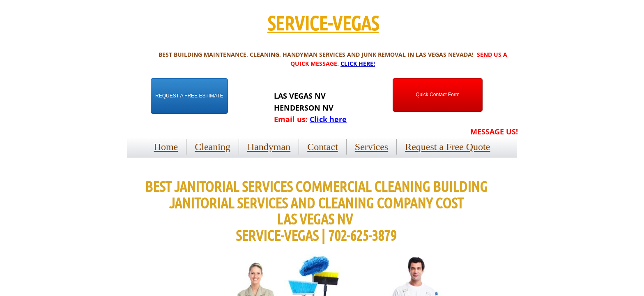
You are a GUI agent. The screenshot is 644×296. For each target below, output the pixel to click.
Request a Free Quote (447, 147)
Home (166, 147)
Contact (323, 147)
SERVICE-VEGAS (323, 23)
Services (371, 147)
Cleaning (213, 147)
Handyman (269, 147)
